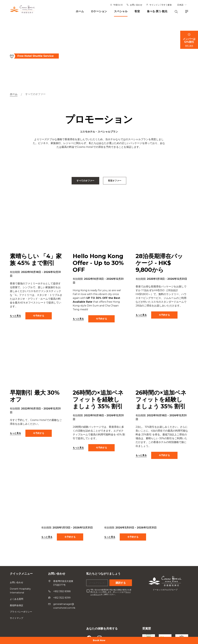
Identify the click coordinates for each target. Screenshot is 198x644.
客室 (137, 11)
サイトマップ (17, 618)
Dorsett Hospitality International (20, 591)
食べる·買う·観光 (157, 11)
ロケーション (99, 11)
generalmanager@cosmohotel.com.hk (64, 606)
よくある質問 (17, 599)
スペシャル (121, 11)
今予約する (39, 320)
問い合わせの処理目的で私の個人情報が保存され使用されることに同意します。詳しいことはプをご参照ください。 (111, 592)
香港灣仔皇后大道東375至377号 (63, 583)
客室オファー (115, 181)
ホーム (80, 11)
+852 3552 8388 (62, 591)
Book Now (99, 640)
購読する (121, 583)
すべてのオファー (35, 94)
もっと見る (15, 320)
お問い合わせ (136, 5)
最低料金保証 (17, 605)
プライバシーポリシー (21, 612)
